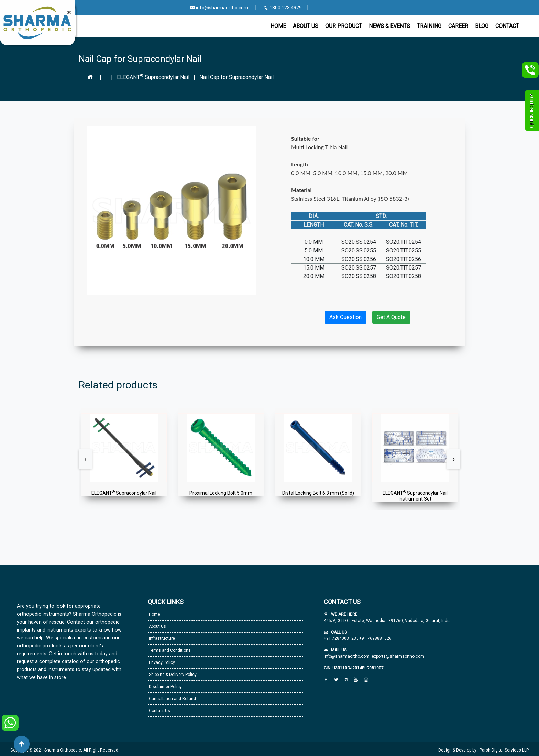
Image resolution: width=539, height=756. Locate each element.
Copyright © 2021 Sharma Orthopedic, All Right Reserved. (65, 750)
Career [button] (458, 26)
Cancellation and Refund (172, 699)
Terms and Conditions (169, 650)
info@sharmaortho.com (219, 8)
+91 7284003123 (340, 638)
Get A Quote (391, 317)
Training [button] (429, 26)
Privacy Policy (161, 662)
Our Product (344, 26)
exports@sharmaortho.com (398, 656)
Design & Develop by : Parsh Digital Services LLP (483, 750)
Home (278, 26)
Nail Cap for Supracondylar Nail (236, 77)
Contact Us (159, 711)
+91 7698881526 (375, 638)
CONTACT (507, 26)
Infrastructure (161, 638)
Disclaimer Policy (165, 687)
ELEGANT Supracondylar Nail (154, 77)
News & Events (389, 26)
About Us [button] (306, 26)
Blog (482, 26)
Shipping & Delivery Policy (172, 675)
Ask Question (345, 317)
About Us (157, 626)
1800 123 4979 (283, 8)
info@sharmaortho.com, (347, 656)
